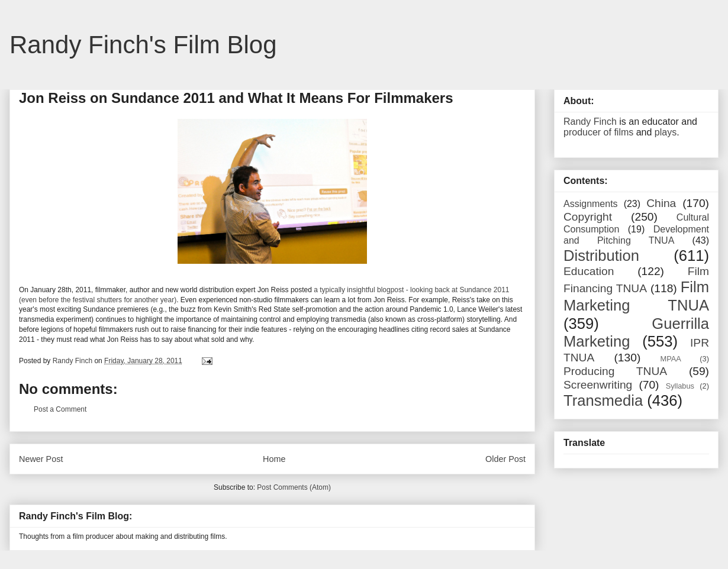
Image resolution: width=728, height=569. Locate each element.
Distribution (601, 256)
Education (589, 271)
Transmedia (603, 400)
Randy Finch (590, 122)
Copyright (588, 217)
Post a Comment (60, 409)
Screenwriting (598, 385)
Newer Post (41, 459)
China (661, 203)
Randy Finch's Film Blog (143, 45)
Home (274, 459)
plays (666, 132)
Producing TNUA (615, 371)
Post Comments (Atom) (294, 487)
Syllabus (680, 386)
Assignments (591, 204)
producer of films (598, 132)
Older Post (505, 459)
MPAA (671, 359)
